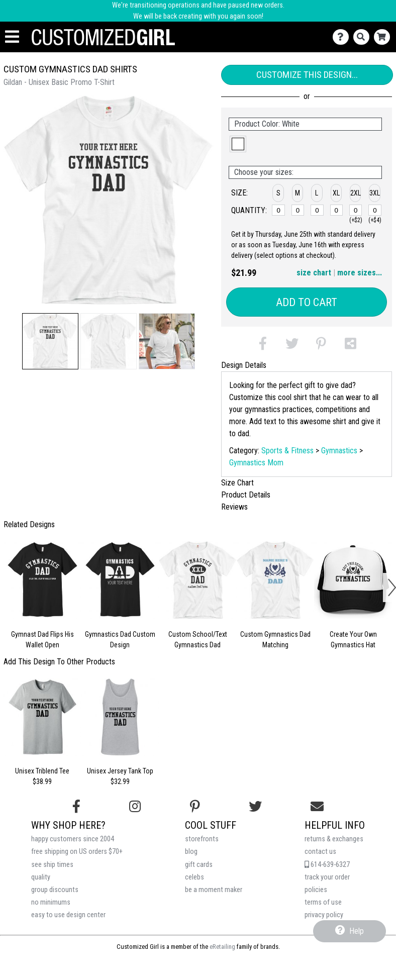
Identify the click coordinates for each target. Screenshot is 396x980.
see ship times (52, 865)
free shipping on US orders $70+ (77, 852)
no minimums (51, 902)
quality (41, 877)
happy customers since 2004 (73, 839)
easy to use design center (68, 915)
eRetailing (222, 947)
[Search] (364, 37)
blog (191, 852)
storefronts (202, 839)
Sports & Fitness (287, 451)
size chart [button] (314, 273)
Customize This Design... (307, 75)
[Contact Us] (343, 37)
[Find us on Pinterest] (195, 807)
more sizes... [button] (360, 273)
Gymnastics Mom (256, 463)
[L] (317, 210)
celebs (194, 877)
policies (316, 890)
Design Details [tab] (244, 365)
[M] (298, 210)
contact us (320, 852)
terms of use (323, 902)
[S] (278, 210)
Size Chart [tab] (237, 483)
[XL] (337, 210)
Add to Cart (307, 302)
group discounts (55, 890)
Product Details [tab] (246, 495)
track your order (327, 877)
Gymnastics (339, 451)
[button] (50, 341)
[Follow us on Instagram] (135, 807)
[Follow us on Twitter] (255, 807)
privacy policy (324, 915)
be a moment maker (214, 890)
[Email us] (317, 807)
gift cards (199, 865)
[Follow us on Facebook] (76, 807)
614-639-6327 (327, 865)
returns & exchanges (334, 839)
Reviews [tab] (234, 507)
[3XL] (375, 210)
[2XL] (356, 210)
